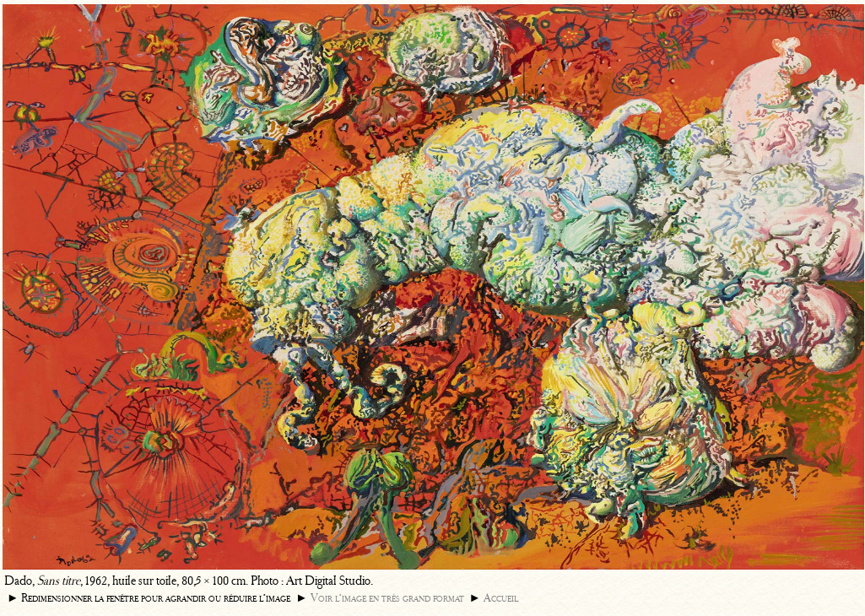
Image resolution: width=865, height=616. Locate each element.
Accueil (501, 598)
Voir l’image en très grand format (387, 598)
